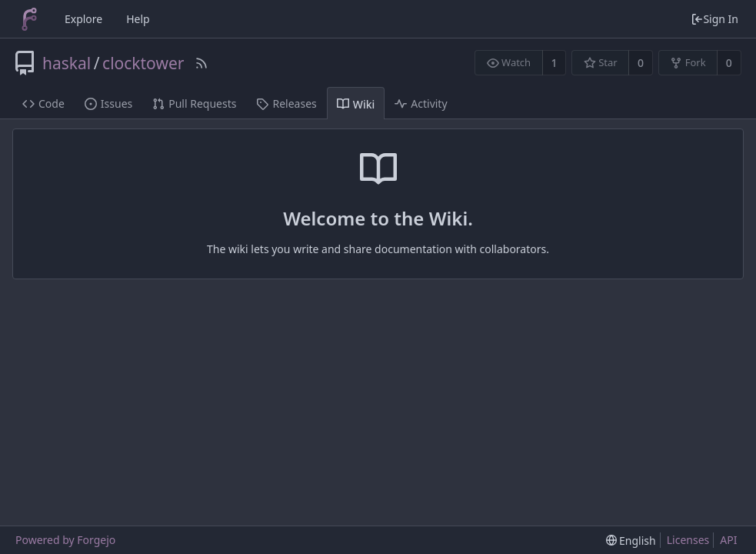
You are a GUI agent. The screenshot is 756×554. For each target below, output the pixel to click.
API (728, 540)
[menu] (631, 541)
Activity (421, 103)
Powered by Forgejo (65, 540)
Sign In (714, 19)
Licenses (688, 540)
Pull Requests (194, 103)
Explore (83, 19)
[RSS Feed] (201, 63)
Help (138, 19)
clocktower (143, 63)
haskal (67, 63)
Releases (286, 103)
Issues (108, 103)
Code (43, 103)
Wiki (356, 104)
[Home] (29, 19)
